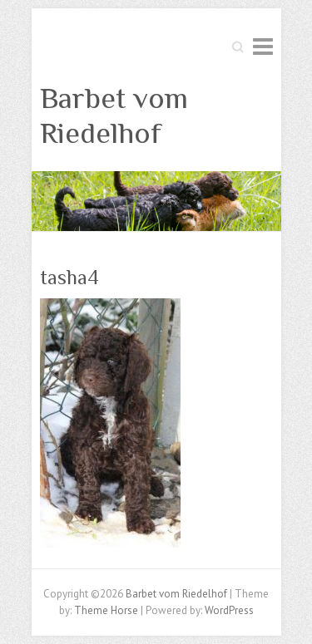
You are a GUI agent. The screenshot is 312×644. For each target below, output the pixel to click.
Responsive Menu (263, 46)
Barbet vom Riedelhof (114, 116)
